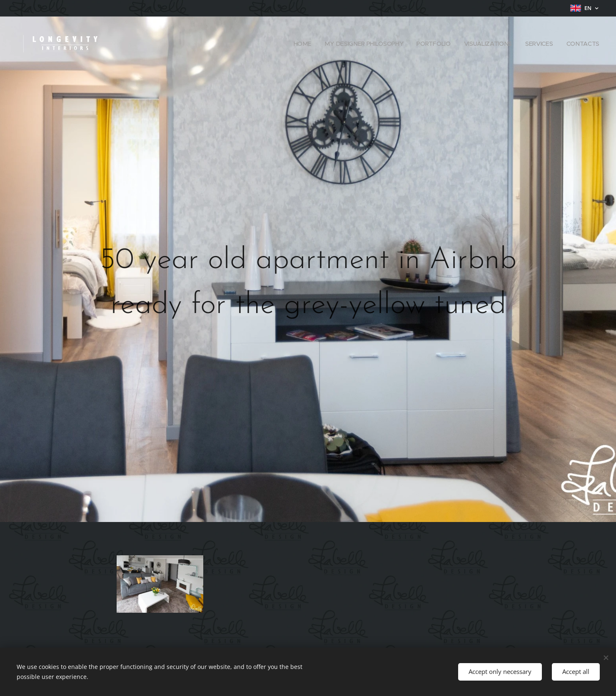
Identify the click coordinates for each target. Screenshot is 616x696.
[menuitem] (303, 44)
